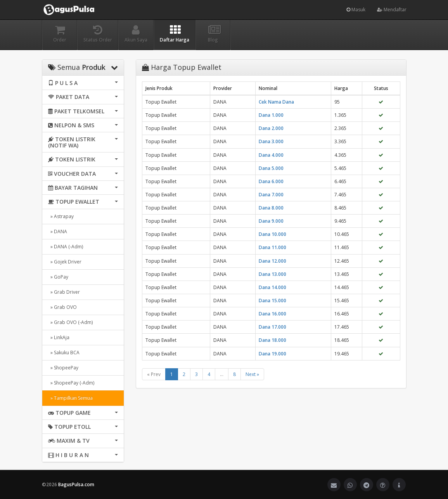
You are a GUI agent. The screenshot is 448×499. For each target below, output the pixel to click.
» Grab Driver (64, 292)
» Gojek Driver (65, 262)
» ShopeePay (63, 368)
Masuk (356, 10)
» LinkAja (59, 337)
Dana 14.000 (272, 287)
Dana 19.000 (272, 354)
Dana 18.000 (272, 340)
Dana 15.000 (272, 301)
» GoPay (58, 277)
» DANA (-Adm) (66, 247)
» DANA (58, 231)
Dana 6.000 (271, 181)
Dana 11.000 (272, 247)
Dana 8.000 (271, 208)
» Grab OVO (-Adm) (70, 322)
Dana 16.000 (272, 314)
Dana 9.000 (271, 221)
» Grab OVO (62, 307)
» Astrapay (61, 216)
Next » (252, 374)
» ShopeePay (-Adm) (71, 383)
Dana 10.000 (272, 234)
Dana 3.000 (271, 141)
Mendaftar (392, 10)
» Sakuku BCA (64, 353)
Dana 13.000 (272, 274)
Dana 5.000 (271, 168)
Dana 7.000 (271, 195)
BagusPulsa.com (76, 484)
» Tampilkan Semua (70, 398)
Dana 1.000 (271, 115)
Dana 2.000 (271, 128)
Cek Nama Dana (276, 102)
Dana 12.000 (272, 261)
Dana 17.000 (272, 327)
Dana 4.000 (271, 155)
